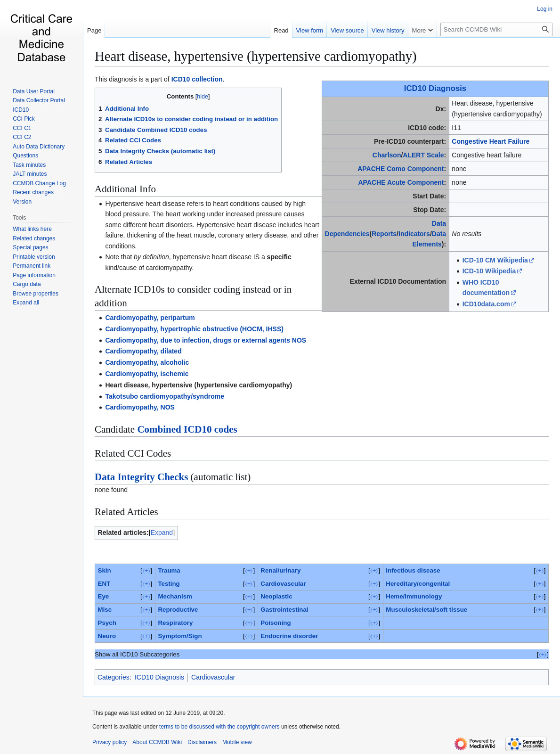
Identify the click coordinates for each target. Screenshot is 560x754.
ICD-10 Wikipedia (489, 271)
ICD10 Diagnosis (435, 88)
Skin (105, 570)
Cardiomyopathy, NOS (140, 407)
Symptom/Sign (180, 636)
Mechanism (175, 596)
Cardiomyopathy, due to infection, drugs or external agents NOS (206, 340)
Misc (105, 610)
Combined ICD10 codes (187, 429)
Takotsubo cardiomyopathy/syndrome (165, 396)
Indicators (414, 234)
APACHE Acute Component (401, 182)
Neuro (107, 636)
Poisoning (276, 623)
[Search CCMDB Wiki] (496, 29)
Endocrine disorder (289, 636)
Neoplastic (276, 596)
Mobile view (237, 742)
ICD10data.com (486, 304)
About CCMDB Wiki (157, 742)
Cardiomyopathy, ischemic (147, 374)
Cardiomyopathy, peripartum (150, 318)
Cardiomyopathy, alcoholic (147, 362)
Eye (104, 596)
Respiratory (175, 623)
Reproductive (178, 610)
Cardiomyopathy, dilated (143, 351)
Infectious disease (413, 570)
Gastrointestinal (284, 610)
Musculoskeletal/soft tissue (426, 610)
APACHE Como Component (401, 169)
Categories (114, 677)
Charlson (387, 155)
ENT (104, 584)
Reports (384, 234)
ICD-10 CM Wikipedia (495, 260)
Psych (107, 623)
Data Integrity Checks (141, 477)
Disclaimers (202, 742)
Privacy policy (110, 742)
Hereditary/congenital (418, 584)
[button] (26, 303)
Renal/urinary (280, 570)
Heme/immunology (414, 596)
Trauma (169, 570)
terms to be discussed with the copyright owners (219, 727)
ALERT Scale (423, 155)
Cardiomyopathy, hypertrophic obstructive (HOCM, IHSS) (194, 329)
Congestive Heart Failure (491, 141)
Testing (169, 584)
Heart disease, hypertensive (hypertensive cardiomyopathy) (256, 56)
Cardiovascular (283, 584)
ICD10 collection (197, 79)
